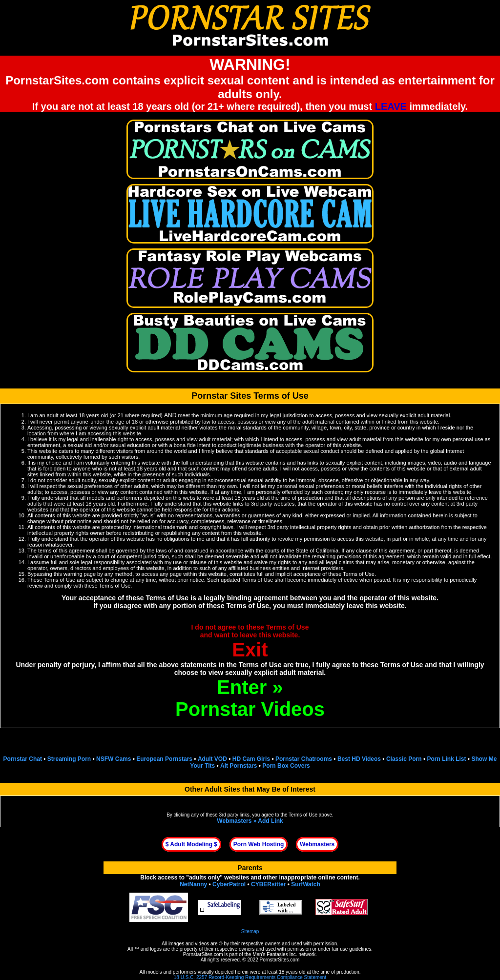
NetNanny (193, 884)
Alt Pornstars (239, 766)
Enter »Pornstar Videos (250, 698)
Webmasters (317, 844)
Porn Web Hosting (259, 844)
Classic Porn (404, 759)
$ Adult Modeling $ (191, 844)
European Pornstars (164, 759)
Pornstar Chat (23, 759)
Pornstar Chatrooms (304, 759)
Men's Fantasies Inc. (275, 954)
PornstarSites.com (203, 954)
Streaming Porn (69, 759)
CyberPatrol (229, 884)
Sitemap (250, 931)
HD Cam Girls (251, 759)
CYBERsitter (268, 884)
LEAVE (391, 106)
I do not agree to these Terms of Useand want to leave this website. (250, 642)
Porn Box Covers (286, 766)
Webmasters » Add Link (250, 821)
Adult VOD (212, 759)
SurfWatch (306, 884)
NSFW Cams (114, 759)
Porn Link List (446, 759)
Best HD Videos (359, 759)
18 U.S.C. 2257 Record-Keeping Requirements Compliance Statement (250, 977)
